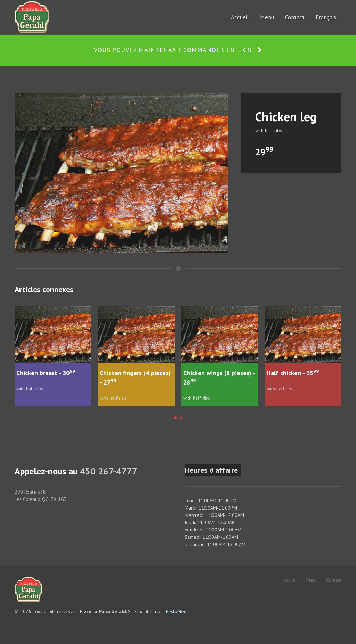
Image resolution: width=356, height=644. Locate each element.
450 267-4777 (108, 471)
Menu (312, 580)
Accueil (291, 580)
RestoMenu (177, 611)
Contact (334, 580)
